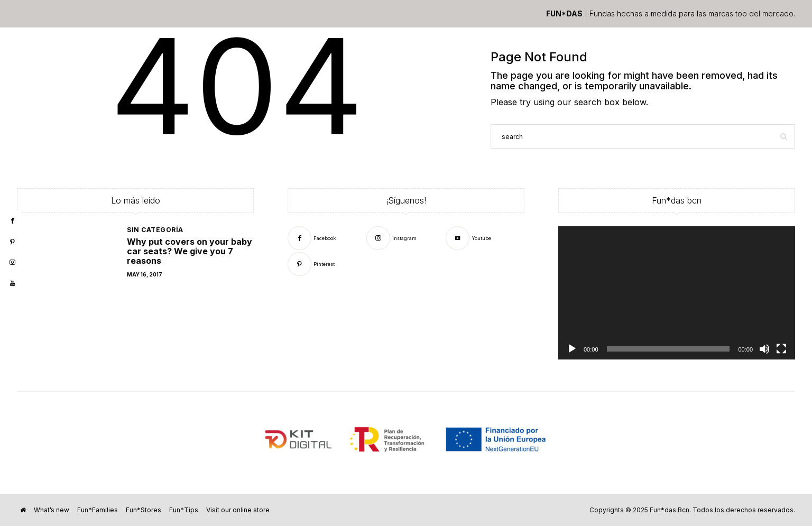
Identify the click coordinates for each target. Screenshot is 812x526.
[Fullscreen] (781, 349)
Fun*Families (98, 510)
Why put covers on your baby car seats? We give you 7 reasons (190, 251)
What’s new (52, 510)
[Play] (572, 349)
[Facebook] (312, 238)
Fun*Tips (184, 510)
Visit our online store (238, 510)
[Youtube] (468, 238)
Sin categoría (155, 230)
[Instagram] (391, 238)
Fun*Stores (144, 510)
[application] (677, 293)
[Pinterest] (311, 264)
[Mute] (764, 349)
